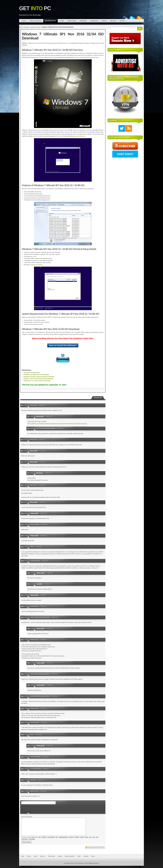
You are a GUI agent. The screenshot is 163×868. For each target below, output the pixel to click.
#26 (22, 708)
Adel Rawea (39, 473)
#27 (22, 722)
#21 (22, 640)
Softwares (26, 27)
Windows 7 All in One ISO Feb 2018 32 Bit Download (39, 379)
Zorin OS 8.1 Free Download (32, 373)
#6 (22, 462)
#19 (22, 617)
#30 (22, 757)
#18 (22, 606)
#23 (22, 674)
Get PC (35, 8)
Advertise (86, 856)
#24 (29, 685)
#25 (22, 696)
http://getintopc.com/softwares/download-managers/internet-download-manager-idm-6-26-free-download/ (57, 423)
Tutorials (122, 21)
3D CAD (62, 21)
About (35, 856)
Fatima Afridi (40, 416)
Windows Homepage (37, 265)
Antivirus (104, 21)
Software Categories (35, 21)
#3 (28, 428)
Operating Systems (50, 21)
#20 (29, 628)
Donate (93, 856)
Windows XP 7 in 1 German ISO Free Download (37, 381)
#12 (22, 535)
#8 (22, 485)
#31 (22, 769)
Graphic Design (72, 21)
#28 (22, 734)
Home (24, 21)
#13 (22, 547)
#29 (29, 746)
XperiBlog (39, 584)
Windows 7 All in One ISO (78, 136)
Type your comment (27, 817)
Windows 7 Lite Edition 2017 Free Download (36, 375)
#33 (22, 791)
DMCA (79, 856)
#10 (22, 513)
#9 (22, 502)
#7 (28, 473)
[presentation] (35, 808)
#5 (22, 451)
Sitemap (60, 856)
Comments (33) (98, 398)
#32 (22, 780)
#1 (22, 405)
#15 (29, 573)
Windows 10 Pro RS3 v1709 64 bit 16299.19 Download (39, 377)
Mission (29, 856)
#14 (22, 561)
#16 (29, 584)
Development (94, 21)
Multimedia (83, 21)
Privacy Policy (52, 856)
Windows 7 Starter (93, 57)
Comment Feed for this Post (96, 847)
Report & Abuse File (70, 856)
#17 (22, 595)
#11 (22, 524)
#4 (22, 439)
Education (113, 21)
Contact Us (43, 856)
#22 (29, 663)
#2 (28, 416)
